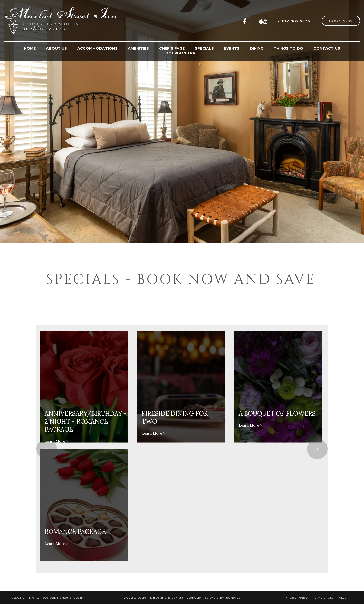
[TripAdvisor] (263, 21)
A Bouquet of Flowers (277, 413)
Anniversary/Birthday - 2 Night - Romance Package (86, 421)
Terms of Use (323, 598)
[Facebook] (246, 21)
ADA (342, 598)
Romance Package (75, 532)
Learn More (56, 441)
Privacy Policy (296, 598)
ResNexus (233, 598)
